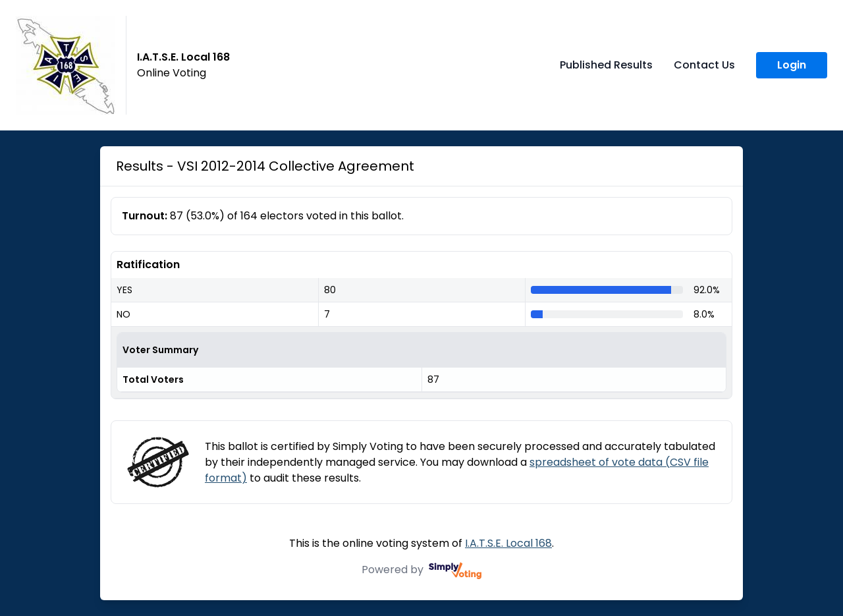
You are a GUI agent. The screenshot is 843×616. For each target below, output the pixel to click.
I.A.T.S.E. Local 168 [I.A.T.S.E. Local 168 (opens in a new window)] (508, 543)
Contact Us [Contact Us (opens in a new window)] (704, 65)
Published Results (606, 65)
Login (792, 65)
